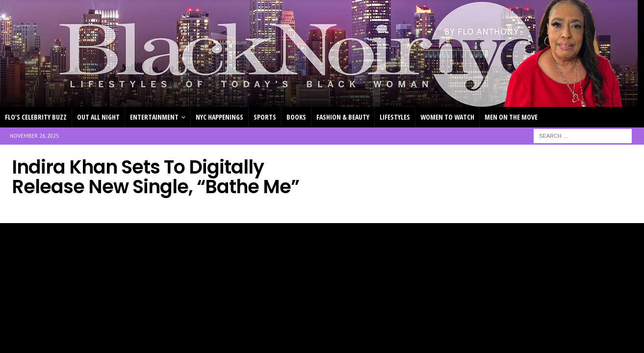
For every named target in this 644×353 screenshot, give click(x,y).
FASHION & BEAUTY (343, 117)
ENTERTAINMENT (154, 117)
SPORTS (265, 117)
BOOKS (296, 117)
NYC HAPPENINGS (219, 117)
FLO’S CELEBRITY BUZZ (36, 117)
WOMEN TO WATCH (447, 117)
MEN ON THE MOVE (511, 117)
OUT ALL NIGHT (98, 117)
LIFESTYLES (395, 117)
